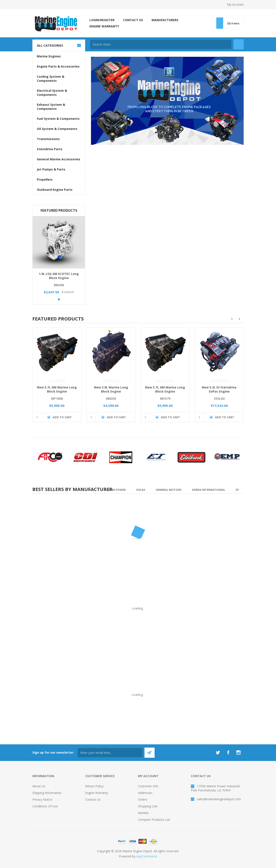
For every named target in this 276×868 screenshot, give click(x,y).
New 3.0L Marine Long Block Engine (111, 389)
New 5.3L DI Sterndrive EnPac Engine (219, 389)
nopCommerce (147, 856)
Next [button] (240, 319)
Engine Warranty (97, 793)
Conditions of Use (45, 806)
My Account (235, 4)
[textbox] (161, 44)
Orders (143, 799)
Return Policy (94, 786)
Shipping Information (47, 793)
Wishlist (143, 813)
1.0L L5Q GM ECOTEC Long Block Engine (59, 276)
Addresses (145, 793)
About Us (39, 786)
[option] (57, 378)
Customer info (148, 786)
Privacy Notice (42, 799)
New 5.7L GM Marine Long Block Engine (57, 389)
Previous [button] (232, 319)
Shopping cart (148, 806)
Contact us (93, 799)
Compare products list (154, 820)
